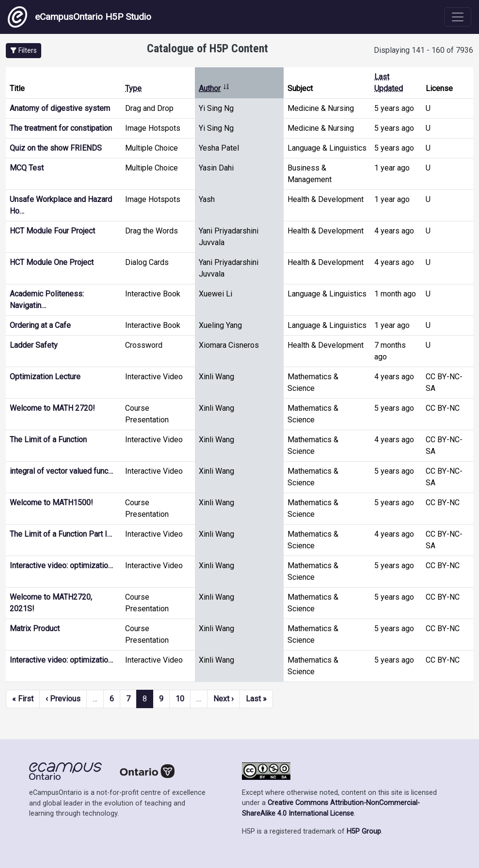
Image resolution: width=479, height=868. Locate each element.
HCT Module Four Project (52, 231)
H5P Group (364, 831)
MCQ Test (27, 168)
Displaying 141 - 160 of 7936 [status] (423, 50)
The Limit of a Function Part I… (61, 534)
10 (180, 699)
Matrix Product (35, 628)
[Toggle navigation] (458, 17)
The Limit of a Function (48, 440)
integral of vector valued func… (61, 471)
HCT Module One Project (52, 262)
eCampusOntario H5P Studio (80, 17)
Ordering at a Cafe (40, 325)
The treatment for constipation (61, 128)
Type (133, 88)
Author (214, 88)
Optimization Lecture (45, 377)
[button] (24, 51)
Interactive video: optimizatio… (61, 566)
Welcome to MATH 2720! (52, 408)
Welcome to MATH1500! (51, 503)
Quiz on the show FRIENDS (56, 148)
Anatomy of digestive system (60, 108)
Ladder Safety (34, 345)
